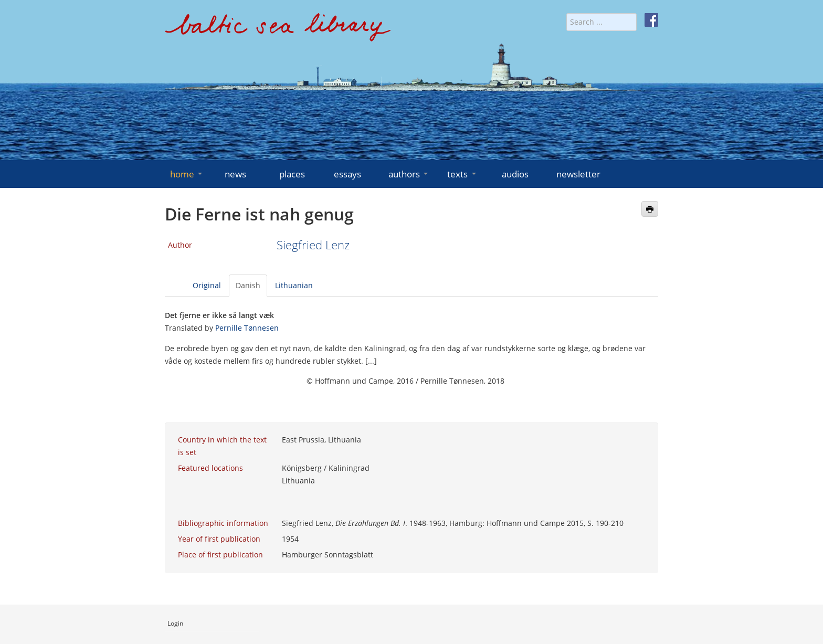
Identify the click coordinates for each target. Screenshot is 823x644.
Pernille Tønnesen (247, 328)
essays (347, 174)
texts (462, 174)
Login (175, 623)
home (187, 174)
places (292, 174)
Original (207, 285)
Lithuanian (294, 285)
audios (515, 174)
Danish (248, 285)
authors (409, 174)
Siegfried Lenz (313, 245)
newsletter (578, 174)
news (235, 174)
